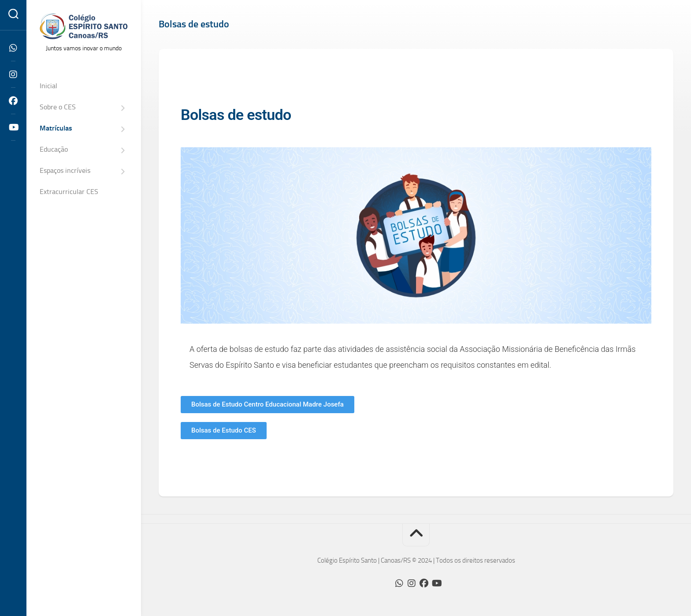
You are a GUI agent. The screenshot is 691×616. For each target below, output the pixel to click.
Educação (54, 149)
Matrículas (56, 128)
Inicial (48, 86)
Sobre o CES (58, 107)
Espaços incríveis (65, 170)
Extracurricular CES (69, 192)
